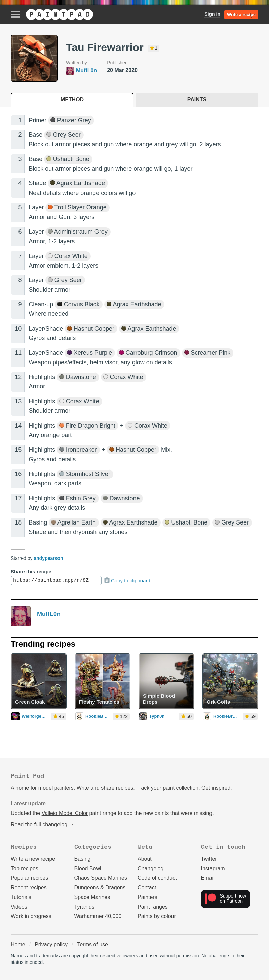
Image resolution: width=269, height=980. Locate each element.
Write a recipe (241, 15)
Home (18, 944)
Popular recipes (29, 878)
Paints (197, 99)
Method (72, 99)
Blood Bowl (88, 868)
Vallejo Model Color (65, 813)
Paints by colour (157, 916)
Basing (83, 859)
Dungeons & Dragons (100, 888)
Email (208, 878)
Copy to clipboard (127, 580)
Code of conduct (157, 878)
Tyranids (84, 907)
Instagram (213, 868)
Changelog (150, 868)
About (145, 859)
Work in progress (31, 916)
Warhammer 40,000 (98, 916)
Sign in (212, 14)
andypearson (48, 558)
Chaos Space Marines (101, 878)
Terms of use (92, 944)
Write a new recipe (33, 859)
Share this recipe (31, 571)
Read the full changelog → (43, 825)
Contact (147, 888)
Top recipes (25, 868)
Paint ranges (153, 907)
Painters (147, 897)
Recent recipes (29, 888)
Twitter (209, 859)
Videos (19, 907)
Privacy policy (51, 944)
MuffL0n (49, 614)
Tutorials (21, 897)
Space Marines (92, 897)
